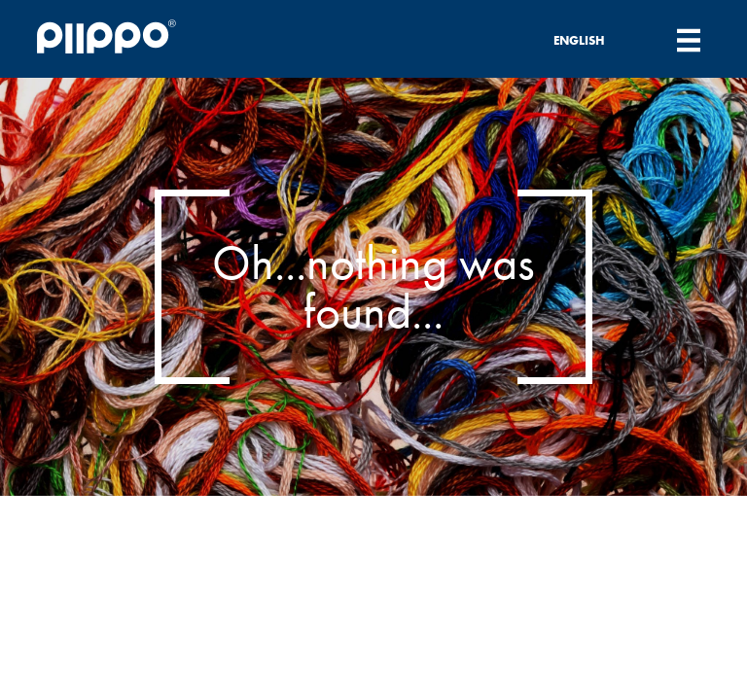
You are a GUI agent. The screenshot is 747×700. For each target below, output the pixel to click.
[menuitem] (590, 39)
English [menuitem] (579, 40)
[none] (590, 39)
